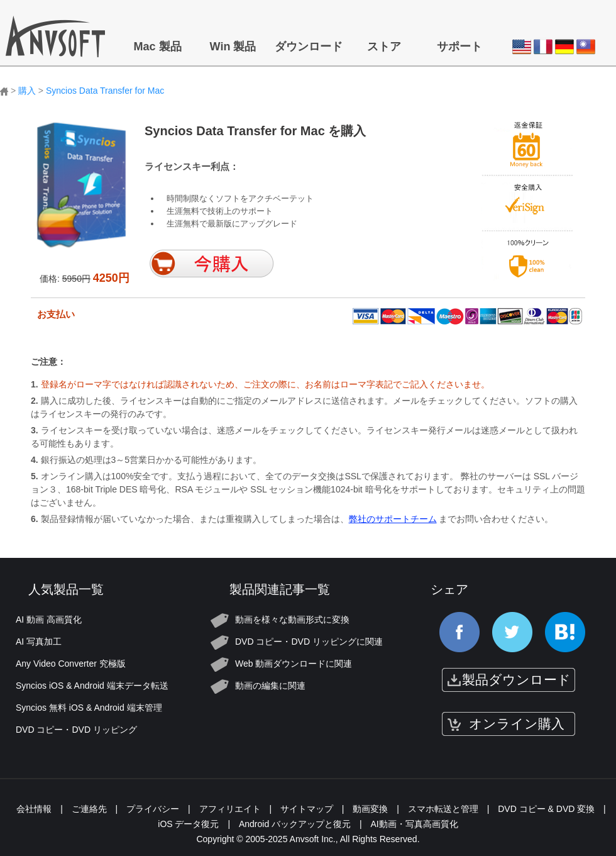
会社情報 (34, 809)
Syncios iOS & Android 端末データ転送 (92, 686)
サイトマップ (307, 809)
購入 (27, 91)
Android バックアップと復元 (295, 824)
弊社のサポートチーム (393, 519)
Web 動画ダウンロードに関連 (294, 664)
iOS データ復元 (188, 824)
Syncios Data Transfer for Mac (105, 91)
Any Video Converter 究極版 (71, 664)
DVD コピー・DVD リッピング (76, 730)
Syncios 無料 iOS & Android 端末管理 (89, 708)
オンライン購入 (517, 724)
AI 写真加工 (39, 642)
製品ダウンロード (516, 680)
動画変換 (370, 809)
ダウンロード (309, 47)
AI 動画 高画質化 (49, 620)
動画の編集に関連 (270, 686)
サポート (459, 47)
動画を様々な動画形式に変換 (292, 620)
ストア (384, 47)
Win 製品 (233, 47)
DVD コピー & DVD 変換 (546, 809)
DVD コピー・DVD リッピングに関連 (309, 642)
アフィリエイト (230, 809)
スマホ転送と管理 (443, 809)
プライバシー (153, 809)
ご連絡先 (89, 809)
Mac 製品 (157, 47)
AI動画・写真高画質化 (415, 824)
